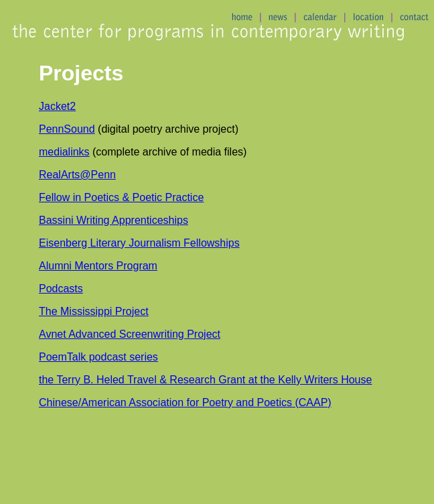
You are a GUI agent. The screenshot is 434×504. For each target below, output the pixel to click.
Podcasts (61, 289)
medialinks (64, 152)
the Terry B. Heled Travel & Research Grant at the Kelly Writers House (205, 380)
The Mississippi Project (94, 311)
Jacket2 (57, 106)
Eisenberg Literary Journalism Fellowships (139, 243)
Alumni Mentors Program (98, 266)
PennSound (67, 129)
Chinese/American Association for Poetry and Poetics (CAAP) (185, 402)
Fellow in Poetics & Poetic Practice (121, 197)
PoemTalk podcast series (98, 357)
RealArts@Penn (77, 175)
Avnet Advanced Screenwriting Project (130, 334)
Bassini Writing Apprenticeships (114, 220)
